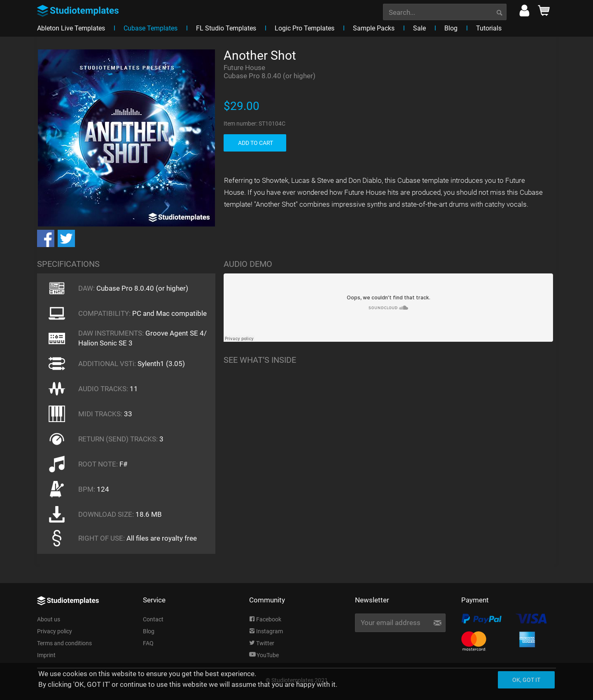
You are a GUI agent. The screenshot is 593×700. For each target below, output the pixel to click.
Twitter (262, 643)
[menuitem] (445, 11)
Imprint (46, 655)
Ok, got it (526, 680)
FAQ (148, 643)
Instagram (266, 631)
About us (49, 619)
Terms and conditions (64, 643)
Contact (153, 619)
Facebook (265, 619)
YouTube (264, 655)
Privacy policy (55, 631)
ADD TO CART (256, 143)
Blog (149, 631)
